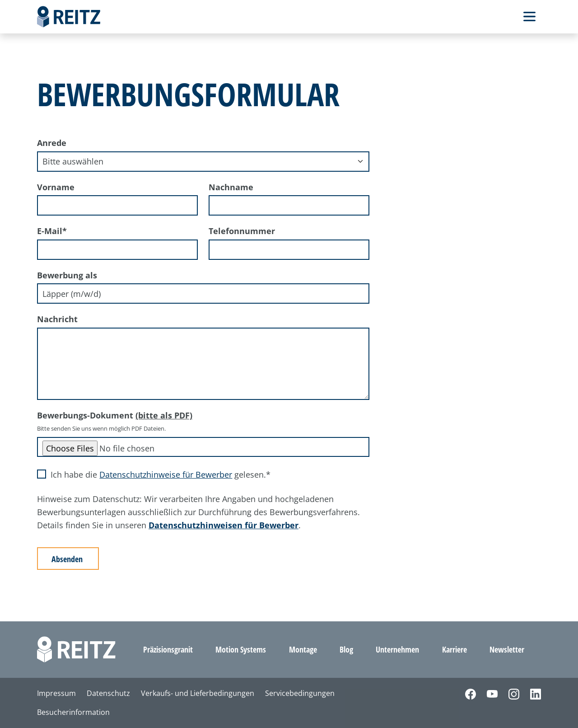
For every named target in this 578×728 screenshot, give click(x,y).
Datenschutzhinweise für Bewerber (166, 474)
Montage (303, 649)
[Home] (69, 17)
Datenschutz (108, 693)
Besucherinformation (73, 712)
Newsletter (507, 649)
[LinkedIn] (530, 694)
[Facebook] (465, 694)
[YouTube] (487, 694)
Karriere (454, 649)
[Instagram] (508, 694)
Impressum (56, 693)
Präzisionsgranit (168, 649)
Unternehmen (397, 649)
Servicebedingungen (300, 693)
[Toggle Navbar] (529, 16)
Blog (346, 649)
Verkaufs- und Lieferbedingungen (198, 693)
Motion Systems (241, 649)
